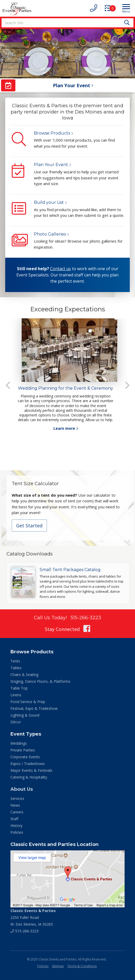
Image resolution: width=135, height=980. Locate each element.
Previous (8, 385)
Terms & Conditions (82, 966)
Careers (17, 812)
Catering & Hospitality (29, 777)
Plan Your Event (51, 165)
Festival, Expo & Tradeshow (34, 708)
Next (127, 385)
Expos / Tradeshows (28, 764)
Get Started (29, 526)
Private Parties (23, 750)
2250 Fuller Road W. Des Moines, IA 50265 (33, 917)
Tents (15, 661)
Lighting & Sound (25, 715)
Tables (16, 668)
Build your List (49, 202)
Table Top (19, 688)
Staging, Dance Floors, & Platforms (40, 681)
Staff (14, 819)
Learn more (64, 428)
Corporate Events (25, 757)
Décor (16, 722)
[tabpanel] (67, 375)
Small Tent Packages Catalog (70, 570)
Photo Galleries (50, 234)
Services (17, 798)
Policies (17, 832)
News (15, 805)
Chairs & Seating (24, 675)
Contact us (60, 269)
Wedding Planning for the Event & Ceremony (66, 388)
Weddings (19, 743)
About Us (22, 789)
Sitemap (58, 966)
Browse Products (52, 133)
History (16, 826)
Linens (16, 695)
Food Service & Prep (28, 702)
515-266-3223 (86, 618)
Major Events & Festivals (31, 770)
